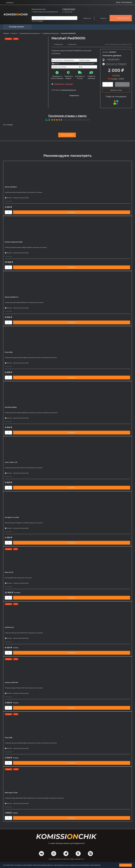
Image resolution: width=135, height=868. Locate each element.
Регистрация (127, 2)
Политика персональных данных (58, 859)
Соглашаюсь (126, 865)
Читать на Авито (67, 135)
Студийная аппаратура (50, 33)
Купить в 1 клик (116, 90)
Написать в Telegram (116, 64)
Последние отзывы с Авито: (67, 116)
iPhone (41, 21)
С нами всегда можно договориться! (45, 12)
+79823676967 (69, 9)
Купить (122, 84)
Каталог (14, 33)
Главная (6, 33)
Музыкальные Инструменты (30, 33)
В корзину (72, 212)
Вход (118, 2)
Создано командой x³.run (77, 859)
